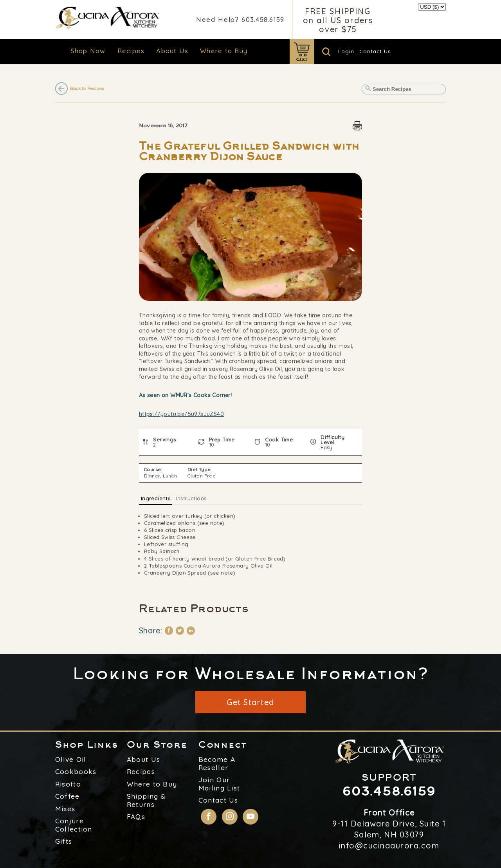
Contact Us (375, 51)
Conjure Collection (74, 825)
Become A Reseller (217, 764)
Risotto (68, 784)
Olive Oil (71, 759)
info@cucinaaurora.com (389, 845)
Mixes (65, 809)
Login (346, 51)
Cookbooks (76, 772)
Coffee (68, 796)
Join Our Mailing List (219, 784)
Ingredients (156, 498)
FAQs (136, 817)
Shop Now (88, 51)
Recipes (131, 51)
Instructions (191, 498)
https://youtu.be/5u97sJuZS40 (181, 414)
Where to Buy (224, 51)
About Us (172, 51)
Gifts (64, 841)
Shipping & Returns (146, 800)
